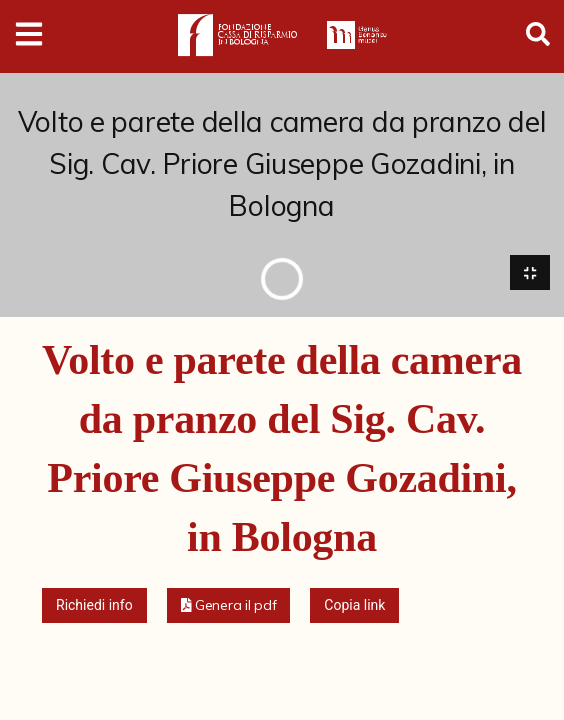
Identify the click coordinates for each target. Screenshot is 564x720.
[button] (229, 605)
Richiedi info (94, 605)
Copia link (354, 605)
